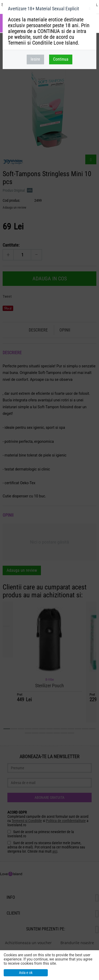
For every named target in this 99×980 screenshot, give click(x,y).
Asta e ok (26, 973)
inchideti (90, 9)
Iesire (35, 59)
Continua (61, 59)
